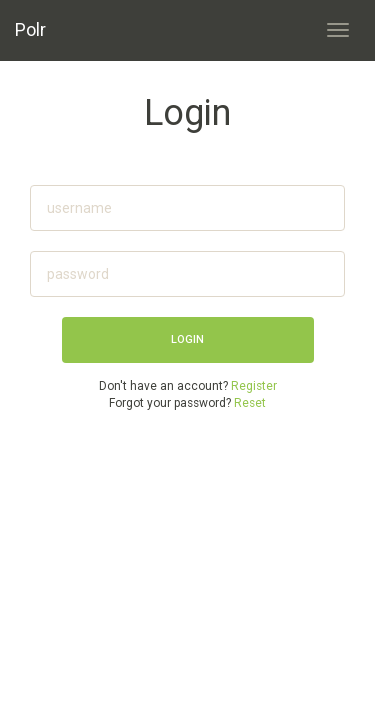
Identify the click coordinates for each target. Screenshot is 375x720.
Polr (30, 29)
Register (254, 386)
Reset (250, 403)
